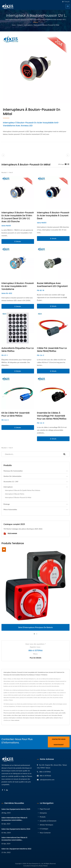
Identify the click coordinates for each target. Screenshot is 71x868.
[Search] (30, 454)
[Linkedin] (7, 790)
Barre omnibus (16, 713)
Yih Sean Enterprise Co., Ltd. (35, 863)
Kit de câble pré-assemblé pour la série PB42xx (15, 414)
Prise (62, 710)
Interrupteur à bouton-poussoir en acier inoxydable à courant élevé (53, 216)
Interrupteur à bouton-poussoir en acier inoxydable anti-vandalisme (18, 286)
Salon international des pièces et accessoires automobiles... (14, 819)
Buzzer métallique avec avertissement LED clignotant (52, 285)
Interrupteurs (28, 25)
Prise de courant (8, 713)
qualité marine (49, 718)
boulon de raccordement (28, 715)
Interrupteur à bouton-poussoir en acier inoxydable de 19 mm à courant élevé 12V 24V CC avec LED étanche (18, 217)
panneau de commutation (27, 713)
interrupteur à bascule (28, 718)
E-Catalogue (44, 828)
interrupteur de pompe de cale (43, 715)
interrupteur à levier (40, 718)
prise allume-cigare (16, 715)
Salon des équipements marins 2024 (16, 829)
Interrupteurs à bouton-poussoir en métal (46, 25)
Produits (43, 816)
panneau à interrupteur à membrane (13, 718)
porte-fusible (62, 713)
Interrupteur (57, 710)
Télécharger (10, 534)
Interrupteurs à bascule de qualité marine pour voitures (23, 490)
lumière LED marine (40, 713)
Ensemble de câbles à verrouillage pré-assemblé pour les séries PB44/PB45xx (52, 416)
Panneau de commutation (40, 710)
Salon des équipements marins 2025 (16, 809)
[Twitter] (5, 790)
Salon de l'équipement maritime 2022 (16, 848)
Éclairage (7, 504)
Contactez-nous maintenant (59, 742)
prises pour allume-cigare (52, 713)
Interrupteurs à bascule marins (15, 494)
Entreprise (43, 813)
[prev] (3, 155)
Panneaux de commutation (13, 471)
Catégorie (20, 25)
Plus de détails (35, 658)
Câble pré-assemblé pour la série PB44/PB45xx (52, 350)
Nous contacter (15, 720)
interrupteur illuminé (57, 715)
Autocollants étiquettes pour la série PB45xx (18, 350)
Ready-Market (43, 865)
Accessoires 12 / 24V (11, 481)
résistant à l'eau (58, 718)
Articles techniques (46, 824)
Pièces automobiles (10, 509)
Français (67, 2)
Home (14, 25)
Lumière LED (50, 710)
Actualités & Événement (48, 820)
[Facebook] (2, 790)
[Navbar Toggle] (68, 6)
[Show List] (68, 164)
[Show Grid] (66, 164)
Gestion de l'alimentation (12, 476)
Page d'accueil (45, 809)
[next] (68, 155)
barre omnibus (7, 715)
